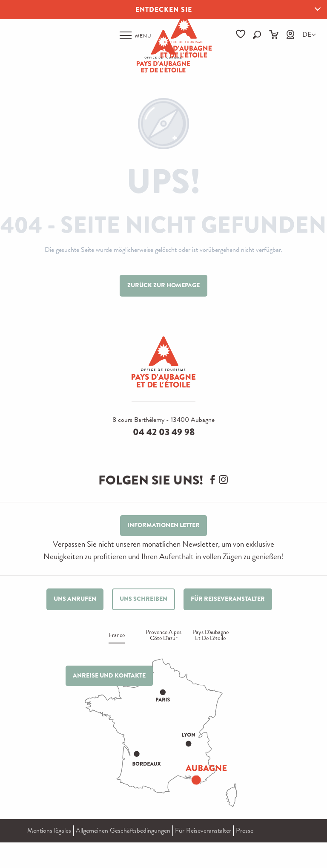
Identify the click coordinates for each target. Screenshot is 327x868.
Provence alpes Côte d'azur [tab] (163, 636)
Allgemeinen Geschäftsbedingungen (123, 831)
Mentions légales (49, 831)
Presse (245, 831)
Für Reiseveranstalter (203, 831)
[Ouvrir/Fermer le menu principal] (136, 35)
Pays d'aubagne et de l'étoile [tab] (211, 636)
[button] (257, 35)
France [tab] (117, 636)
